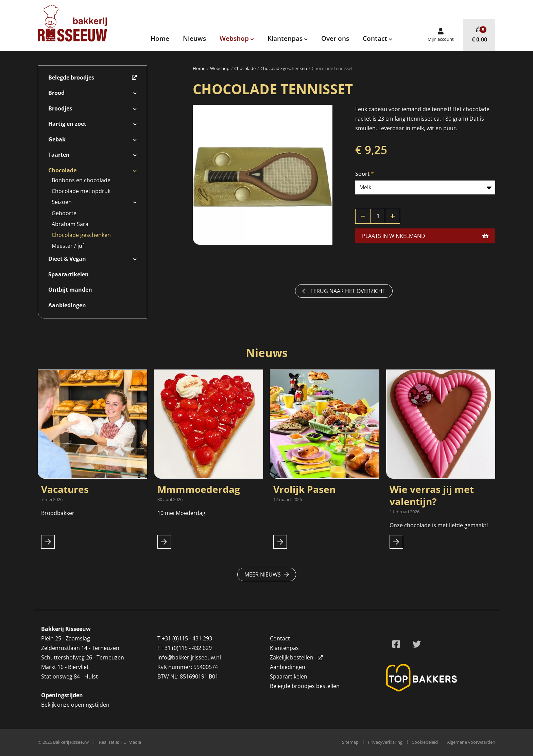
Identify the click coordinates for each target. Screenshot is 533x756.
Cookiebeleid (425, 742)
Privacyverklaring (385, 742)
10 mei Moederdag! (182, 513)
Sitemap (350, 742)
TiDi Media (131, 742)
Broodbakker (58, 513)
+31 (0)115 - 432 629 (187, 648)
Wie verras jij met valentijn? (432, 495)
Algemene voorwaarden (471, 742)
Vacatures (65, 489)
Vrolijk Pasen (304, 489)
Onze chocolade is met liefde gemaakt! (439, 525)
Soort (362, 174)
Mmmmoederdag (199, 489)
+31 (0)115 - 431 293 (187, 638)
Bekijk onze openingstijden (75, 705)
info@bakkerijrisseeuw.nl (189, 657)
